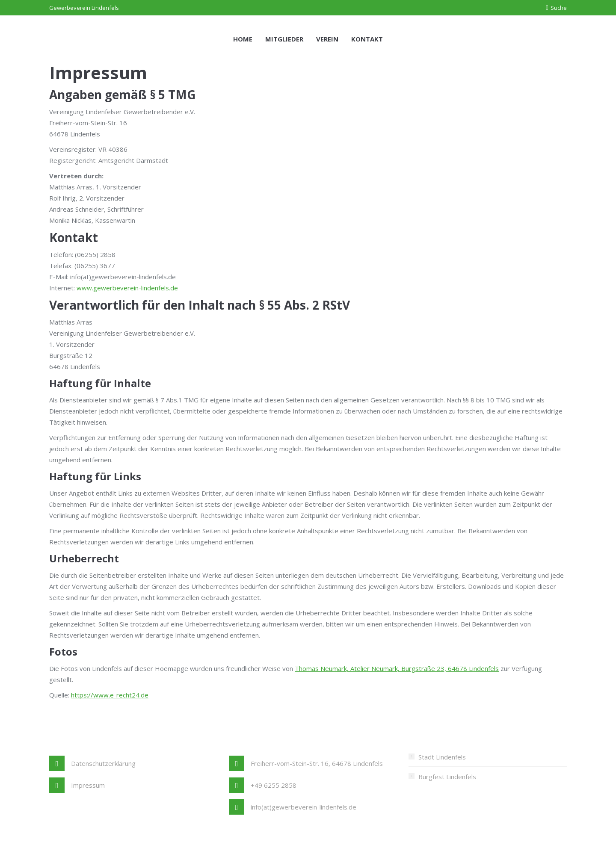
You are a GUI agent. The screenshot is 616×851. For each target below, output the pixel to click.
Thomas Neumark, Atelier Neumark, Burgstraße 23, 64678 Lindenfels (397, 668)
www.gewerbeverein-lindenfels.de (127, 288)
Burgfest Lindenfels (447, 777)
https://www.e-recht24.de (110, 695)
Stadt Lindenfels (442, 757)
